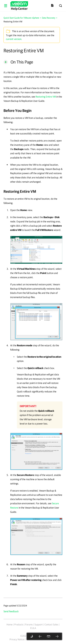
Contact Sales (51, 624)
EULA (33, 628)
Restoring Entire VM (46, 97)
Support (39, 624)
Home (10, 624)
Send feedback (11, 611)
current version (14, 39)
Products (19, 624)
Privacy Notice (17, 639)
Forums (29, 624)
